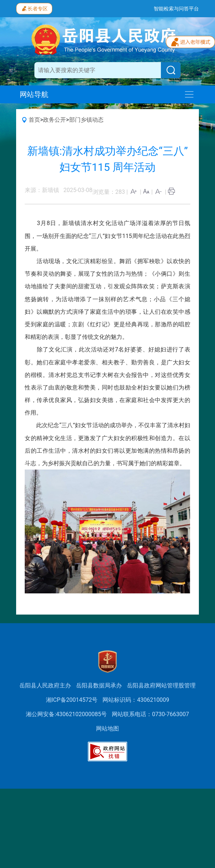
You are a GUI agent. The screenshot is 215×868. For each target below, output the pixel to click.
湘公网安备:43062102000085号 (66, 714)
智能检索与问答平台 (176, 9)
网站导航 (34, 94)
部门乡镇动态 (86, 120)
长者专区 (34, 8)
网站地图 (107, 729)
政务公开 (54, 120)
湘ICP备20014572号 (72, 700)
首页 (34, 120)
